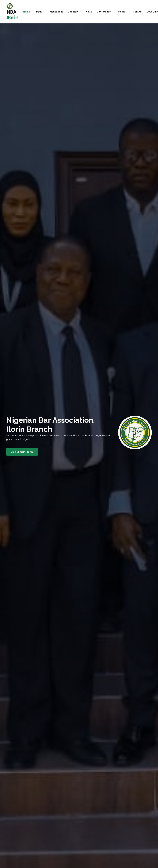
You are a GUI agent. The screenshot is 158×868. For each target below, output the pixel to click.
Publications (56, 12)
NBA (13, 12)
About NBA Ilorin (20, 453)
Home (27, 12)
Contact (138, 12)
